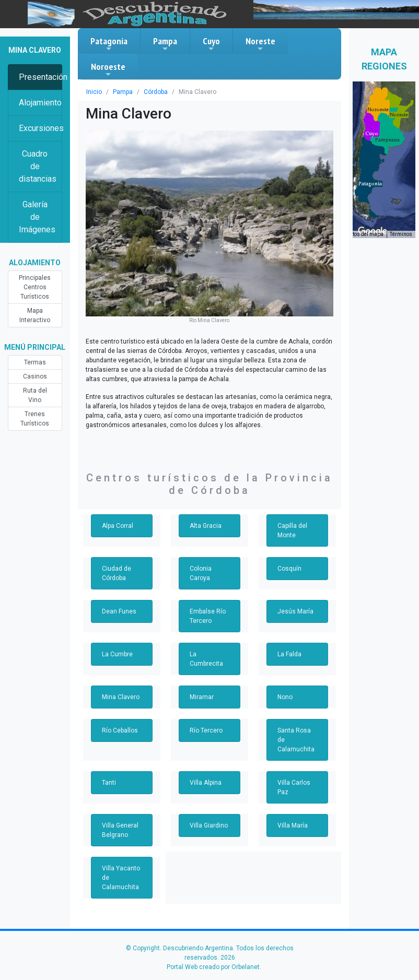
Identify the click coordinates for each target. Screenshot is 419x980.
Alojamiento (40, 103)
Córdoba (156, 92)
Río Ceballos (120, 730)
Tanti (109, 783)
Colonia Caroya (201, 573)
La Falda (289, 654)
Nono (285, 697)
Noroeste (108, 69)
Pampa (165, 44)
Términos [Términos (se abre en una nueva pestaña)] (401, 234)
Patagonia (109, 44)
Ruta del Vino (35, 395)
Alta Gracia (206, 526)
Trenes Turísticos (35, 419)
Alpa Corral (118, 526)
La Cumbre (117, 654)
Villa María (293, 825)
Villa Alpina (206, 783)
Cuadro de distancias (38, 166)
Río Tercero (206, 730)
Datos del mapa (365, 234)
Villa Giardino (209, 825)
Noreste (260, 44)
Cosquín (289, 569)
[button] (387, 140)
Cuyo (211, 44)
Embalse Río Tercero (208, 616)
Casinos (35, 376)
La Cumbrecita (206, 659)
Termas (35, 362)
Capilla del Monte (292, 530)
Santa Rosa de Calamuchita (296, 740)
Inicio (94, 92)
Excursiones (40, 128)
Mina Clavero (121, 697)
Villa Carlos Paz (294, 787)
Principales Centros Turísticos (35, 287)
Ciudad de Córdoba (117, 573)
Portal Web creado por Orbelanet (213, 967)
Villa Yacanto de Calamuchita (121, 878)
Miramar (202, 697)
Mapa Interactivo (35, 315)
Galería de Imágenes (37, 217)
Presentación (40, 77)
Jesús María (295, 611)
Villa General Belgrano (120, 830)
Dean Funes (119, 611)
